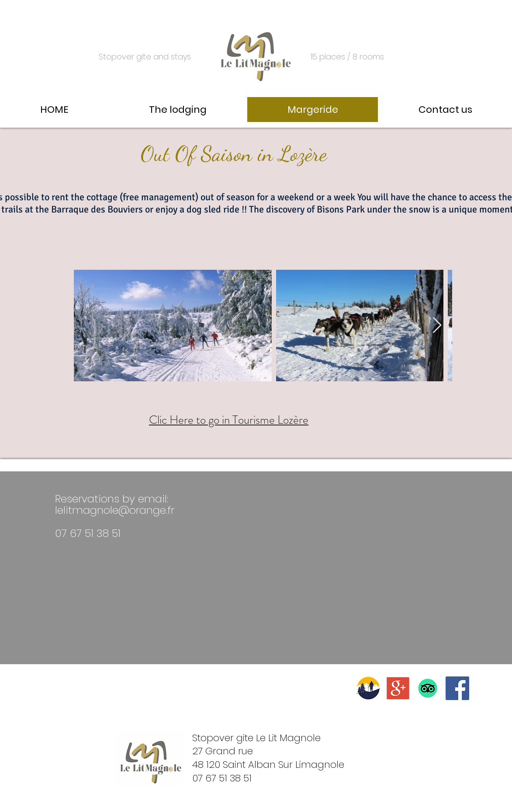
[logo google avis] (398, 688)
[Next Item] (437, 326)
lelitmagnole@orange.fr (115, 510)
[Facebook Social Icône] (457, 688)
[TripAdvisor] (428, 688)
